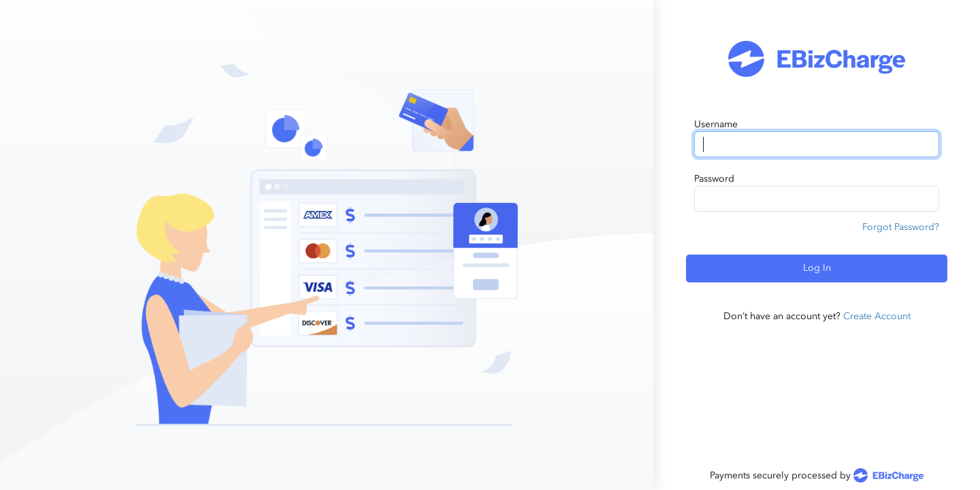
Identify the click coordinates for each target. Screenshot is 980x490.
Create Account (877, 316)
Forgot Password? (901, 227)
